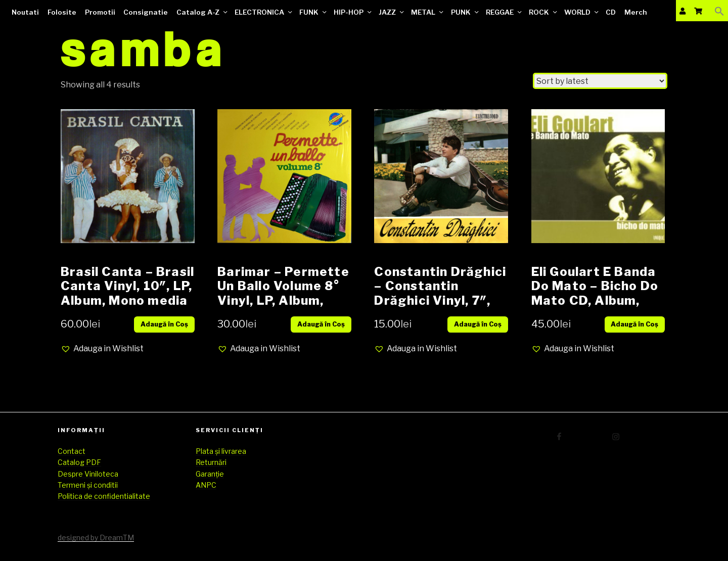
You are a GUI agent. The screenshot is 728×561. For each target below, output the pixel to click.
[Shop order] (600, 81)
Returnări (211, 462)
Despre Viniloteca (88, 474)
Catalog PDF (79, 462)
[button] (102, 349)
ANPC (206, 485)
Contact (72, 451)
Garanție (210, 474)
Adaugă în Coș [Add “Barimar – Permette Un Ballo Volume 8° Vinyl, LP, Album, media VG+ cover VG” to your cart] (321, 324)
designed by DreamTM (96, 537)
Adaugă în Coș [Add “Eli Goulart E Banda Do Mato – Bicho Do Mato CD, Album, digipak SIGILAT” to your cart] (634, 324)
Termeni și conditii (88, 485)
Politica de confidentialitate (104, 496)
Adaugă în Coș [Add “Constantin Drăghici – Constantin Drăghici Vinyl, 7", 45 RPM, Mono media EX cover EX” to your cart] (478, 324)
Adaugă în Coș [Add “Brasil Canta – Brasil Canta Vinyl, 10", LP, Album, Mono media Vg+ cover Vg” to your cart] (164, 324)
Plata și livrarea (221, 451)
